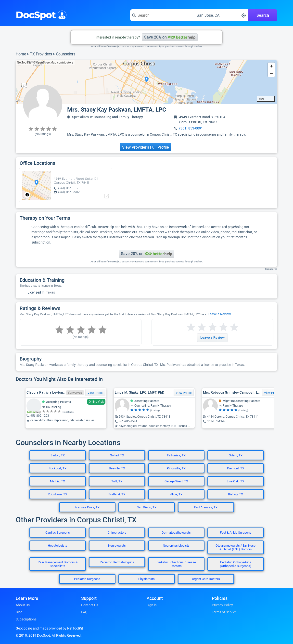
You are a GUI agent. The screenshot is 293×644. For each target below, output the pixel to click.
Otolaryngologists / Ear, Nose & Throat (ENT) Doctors (236, 547)
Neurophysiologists (176, 546)
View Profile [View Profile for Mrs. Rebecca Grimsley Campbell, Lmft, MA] (272, 393)
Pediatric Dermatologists (117, 562)
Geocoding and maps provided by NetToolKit (49, 628)
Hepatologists (57, 546)
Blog (19, 612)
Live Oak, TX (236, 481)
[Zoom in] (271, 66)
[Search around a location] (219, 15)
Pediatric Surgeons (87, 579)
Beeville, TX (117, 468)
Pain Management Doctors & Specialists (58, 564)
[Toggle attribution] (27, 195)
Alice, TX (176, 494)
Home (21, 54)
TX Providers (41, 54)
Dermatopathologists (176, 533)
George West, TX (176, 481)
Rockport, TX (57, 468)
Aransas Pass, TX (87, 507)
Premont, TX (236, 468)
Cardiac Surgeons (58, 533)
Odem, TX (236, 455)
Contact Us (90, 605)
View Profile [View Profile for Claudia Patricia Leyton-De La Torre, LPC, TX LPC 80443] (95, 393)
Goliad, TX (117, 455)
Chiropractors (117, 533)
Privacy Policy (222, 605)
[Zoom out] (271, 73)
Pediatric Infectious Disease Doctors (176, 564)
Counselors (66, 54)
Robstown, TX (57, 494)
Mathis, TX (57, 481)
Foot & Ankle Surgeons (236, 533)
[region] (146, 82)
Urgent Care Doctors (206, 579)
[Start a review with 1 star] (191, 327)
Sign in (152, 605)
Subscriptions (26, 619)
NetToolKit (24, 63)
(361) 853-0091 (191, 128)
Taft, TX (117, 481)
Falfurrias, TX (176, 455)
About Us (23, 605)
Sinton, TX (58, 455)
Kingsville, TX (176, 468)
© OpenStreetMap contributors (53, 63)
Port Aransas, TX (206, 507)
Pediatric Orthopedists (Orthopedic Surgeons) (236, 564)
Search (263, 15)
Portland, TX (117, 494)
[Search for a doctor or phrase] (160, 15)
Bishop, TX (236, 494)
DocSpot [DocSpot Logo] (40, 14)
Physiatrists (146, 579)
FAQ (84, 612)
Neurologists (117, 546)
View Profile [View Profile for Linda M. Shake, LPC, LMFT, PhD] (184, 393)
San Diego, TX (147, 507)
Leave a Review (219, 314)
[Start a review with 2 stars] (196, 327)
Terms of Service (224, 612)
